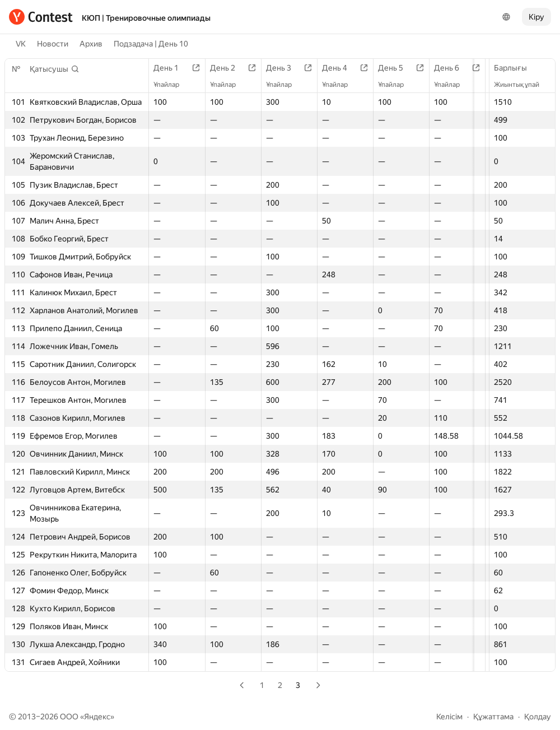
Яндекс (97, 717)
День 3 (290, 68)
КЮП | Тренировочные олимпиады (146, 18)
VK (21, 44)
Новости (53, 44)
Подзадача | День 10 (151, 44)
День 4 (349, 68)
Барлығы (516, 68)
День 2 (231, 68)
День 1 (172, 68)
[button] (55, 69)
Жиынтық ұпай (522, 85)
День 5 (407, 68)
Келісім (449, 717)
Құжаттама (493, 717)
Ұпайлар (172, 85)
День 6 (466, 68)
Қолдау (538, 717)
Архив (91, 44)
